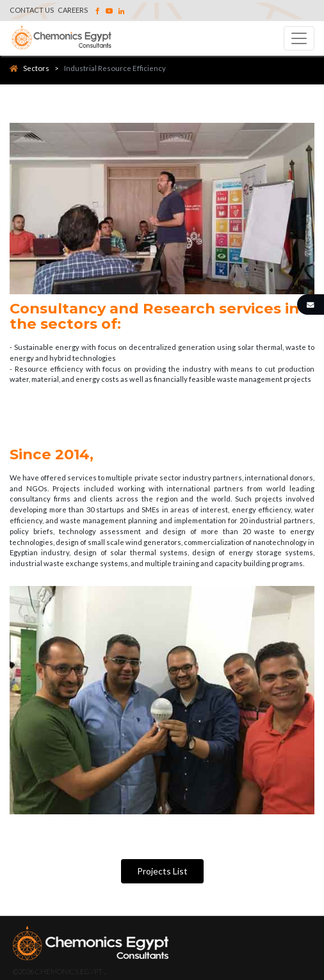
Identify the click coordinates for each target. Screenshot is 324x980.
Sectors (29, 68)
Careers (73, 10)
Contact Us (32, 10)
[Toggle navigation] (299, 38)
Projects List (162, 871)
